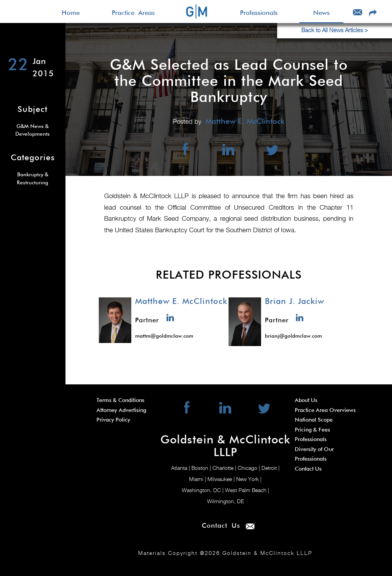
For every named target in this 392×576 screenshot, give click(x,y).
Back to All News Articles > (335, 30)
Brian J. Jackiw (295, 302)
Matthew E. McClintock (181, 302)
